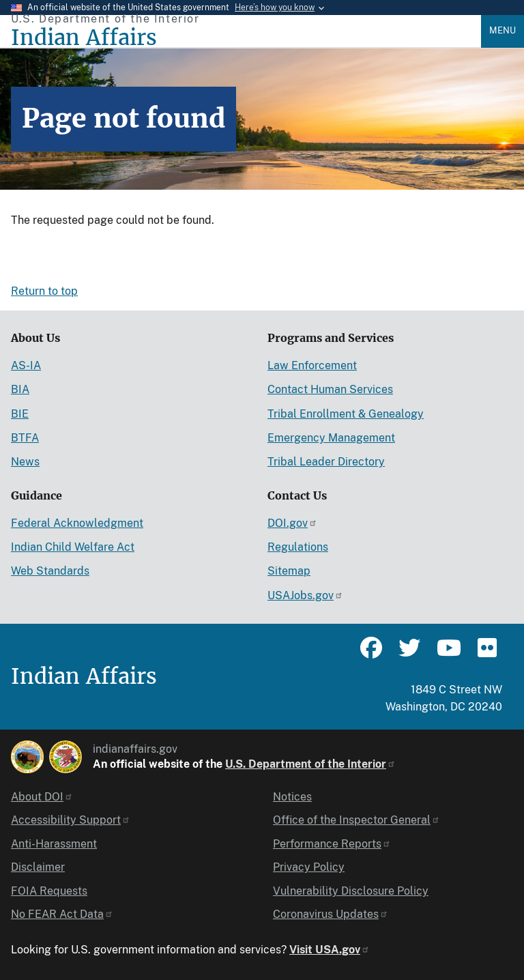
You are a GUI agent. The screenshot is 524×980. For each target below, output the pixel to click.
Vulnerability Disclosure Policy (351, 891)
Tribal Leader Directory (326, 462)
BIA (20, 389)
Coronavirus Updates (331, 914)
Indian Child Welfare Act (73, 547)
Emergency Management (331, 438)
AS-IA (26, 365)
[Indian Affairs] (246, 38)
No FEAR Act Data (62, 914)
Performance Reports (332, 844)
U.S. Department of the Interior (310, 764)
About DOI (42, 797)
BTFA (25, 438)
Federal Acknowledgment (77, 523)
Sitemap (289, 571)
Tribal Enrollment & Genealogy (346, 414)
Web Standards (50, 571)
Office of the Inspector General (356, 820)
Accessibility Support (71, 820)
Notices (292, 797)
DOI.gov (292, 523)
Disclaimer (38, 867)
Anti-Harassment (54, 844)
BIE (20, 414)
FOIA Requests (49, 891)
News (25, 462)
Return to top (44, 291)
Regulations (298, 547)
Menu (503, 30)
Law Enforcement (312, 365)
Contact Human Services (330, 389)
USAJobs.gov (305, 595)
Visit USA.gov (330, 950)
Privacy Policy (309, 867)
